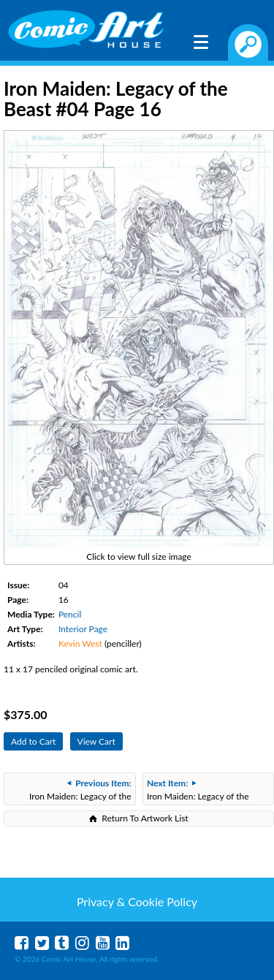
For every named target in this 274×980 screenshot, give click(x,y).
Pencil (70, 614)
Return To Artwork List (145, 818)
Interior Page (83, 629)
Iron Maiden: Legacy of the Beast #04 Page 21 (80, 791)
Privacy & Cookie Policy (137, 901)
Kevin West (80, 643)
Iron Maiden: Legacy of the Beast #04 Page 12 (198, 791)
